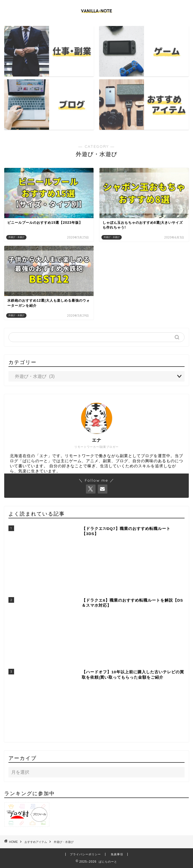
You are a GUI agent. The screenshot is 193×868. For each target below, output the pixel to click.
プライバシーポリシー (85, 854)
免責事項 (117, 854)
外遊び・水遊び (64, 842)
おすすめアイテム (36, 842)
